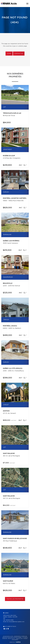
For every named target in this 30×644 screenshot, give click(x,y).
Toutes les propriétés (15, 599)
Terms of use (19, 639)
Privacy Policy (12, 639)
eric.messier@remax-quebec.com (15, 622)
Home (9, 54)
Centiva (18, 642)
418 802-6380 (10, 620)
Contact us (19, 54)
